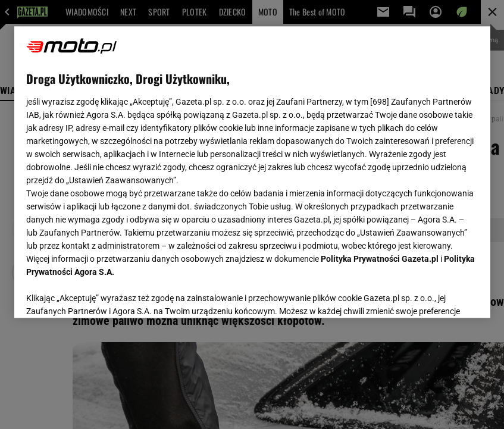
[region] (252, 172)
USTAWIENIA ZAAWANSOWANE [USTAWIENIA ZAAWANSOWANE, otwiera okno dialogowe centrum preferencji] (104, 294)
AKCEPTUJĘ (438, 295)
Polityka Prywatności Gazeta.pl (380, 259)
